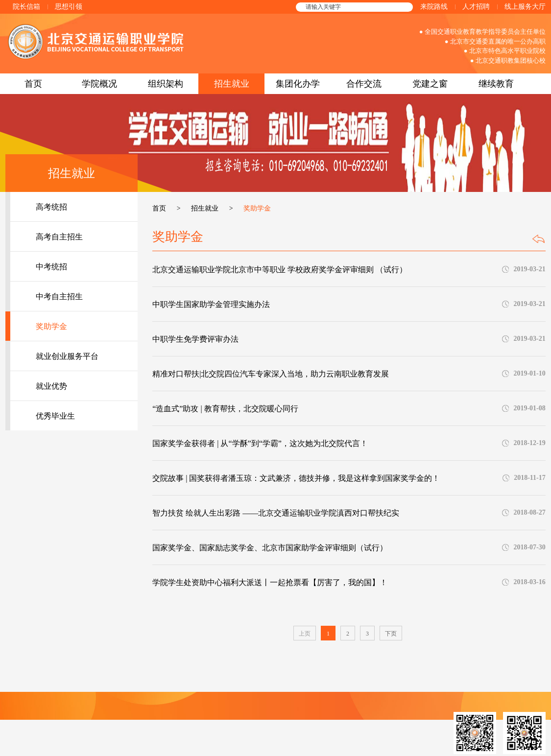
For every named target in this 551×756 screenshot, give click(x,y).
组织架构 (166, 84)
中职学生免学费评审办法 (195, 339)
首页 (33, 84)
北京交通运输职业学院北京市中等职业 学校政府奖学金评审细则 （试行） (280, 270)
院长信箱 (26, 7)
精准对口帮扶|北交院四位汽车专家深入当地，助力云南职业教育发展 (271, 374)
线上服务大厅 (525, 7)
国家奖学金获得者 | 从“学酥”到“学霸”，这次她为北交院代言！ (260, 443)
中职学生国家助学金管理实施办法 (211, 304)
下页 (391, 634)
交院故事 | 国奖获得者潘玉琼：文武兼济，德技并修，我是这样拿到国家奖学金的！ (296, 478)
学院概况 (99, 84)
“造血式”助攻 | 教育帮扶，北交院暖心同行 (225, 409)
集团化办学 (298, 84)
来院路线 (434, 7)
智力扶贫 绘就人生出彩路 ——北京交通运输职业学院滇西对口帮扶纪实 (276, 513)
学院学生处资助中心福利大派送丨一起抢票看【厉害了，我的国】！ (270, 582)
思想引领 (69, 7)
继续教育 (496, 84)
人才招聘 (476, 7)
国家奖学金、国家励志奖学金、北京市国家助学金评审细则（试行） (270, 548)
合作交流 (364, 84)
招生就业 (232, 84)
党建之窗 (430, 84)
